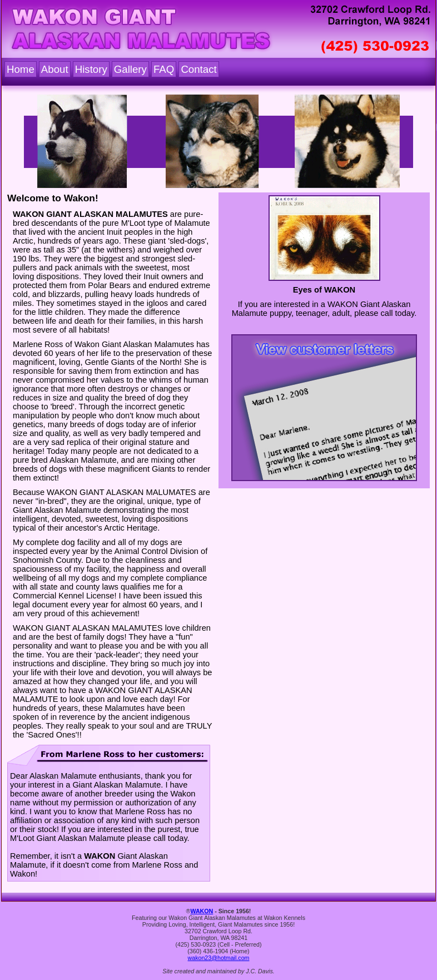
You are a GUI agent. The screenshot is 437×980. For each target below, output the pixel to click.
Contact (198, 69)
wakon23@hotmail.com (219, 958)
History (91, 69)
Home (21, 69)
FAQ (164, 69)
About (55, 69)
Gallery (130, 69)
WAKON (202, 911)
